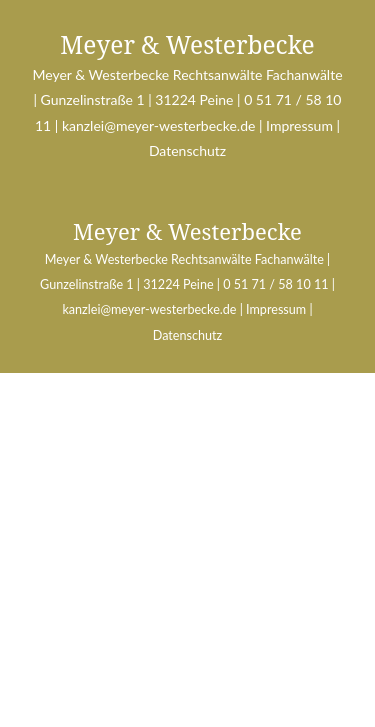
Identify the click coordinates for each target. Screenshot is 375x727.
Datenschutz (187, 150)
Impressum (298, 125)
